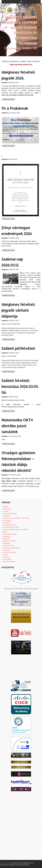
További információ (9, 99)
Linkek (6, 555)
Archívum (7, 557)
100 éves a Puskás (10, 541)
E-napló (6, 511)
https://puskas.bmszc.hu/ (21, 65)
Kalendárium (8, 559)
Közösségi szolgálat (10, 534)
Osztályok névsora (10, 525)
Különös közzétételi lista (12, 548)
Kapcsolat (7, 550)
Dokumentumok (9, 545)
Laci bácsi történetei (10, 552)
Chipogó (6, 516)
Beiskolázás (8, 509)
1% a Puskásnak (15, 108)
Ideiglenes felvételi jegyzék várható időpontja (18, 310)
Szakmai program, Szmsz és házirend (16, 529)
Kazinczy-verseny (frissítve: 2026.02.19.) (16, 518)
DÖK (5, 532)
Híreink (6, 507)
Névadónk (7, 543)
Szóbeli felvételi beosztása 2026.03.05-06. (20, 386)
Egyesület (7, 539)
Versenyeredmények (10, 513)
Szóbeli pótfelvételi (18, 348)
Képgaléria (7, 536)
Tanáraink (7, 523)
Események (7, 520)
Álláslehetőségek (9, 561)
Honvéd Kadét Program (11, 527)
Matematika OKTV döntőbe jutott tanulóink (17, 426)
